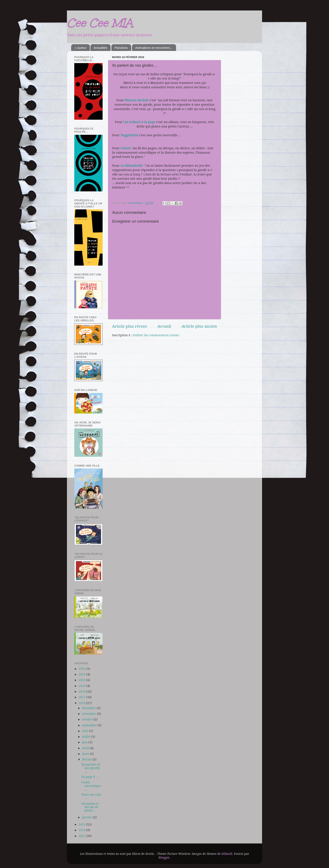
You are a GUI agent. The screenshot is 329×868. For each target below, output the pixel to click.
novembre (90, 714)
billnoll (227, 854)
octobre (88, 719)
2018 (82, 692)
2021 (82, 674)
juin (85, 742)
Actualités (100, 48)
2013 (82, 836)
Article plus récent (129, 326)
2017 (82, 697)
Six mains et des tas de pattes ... (90, 807)
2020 (82, 680)
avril (86, 748)
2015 (82, 824)
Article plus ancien (199, 326)
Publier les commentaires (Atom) (156, 335)
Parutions (121, 48)
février (87, 759)
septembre (90, 725)
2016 (82, 703)
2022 (82, 669)
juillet (87, 737)
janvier (87, 817)
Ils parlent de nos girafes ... (91, 768)
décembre (89, 708)
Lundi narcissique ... (91, 786)
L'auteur (81, 48)
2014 (82, 830)
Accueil (164, 326)
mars (86, 754)
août (86, 731)
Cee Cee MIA (100, 23)
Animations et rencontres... (154, 48)
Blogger (164, 858)
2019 (82, 686)
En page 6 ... (90, 777)
